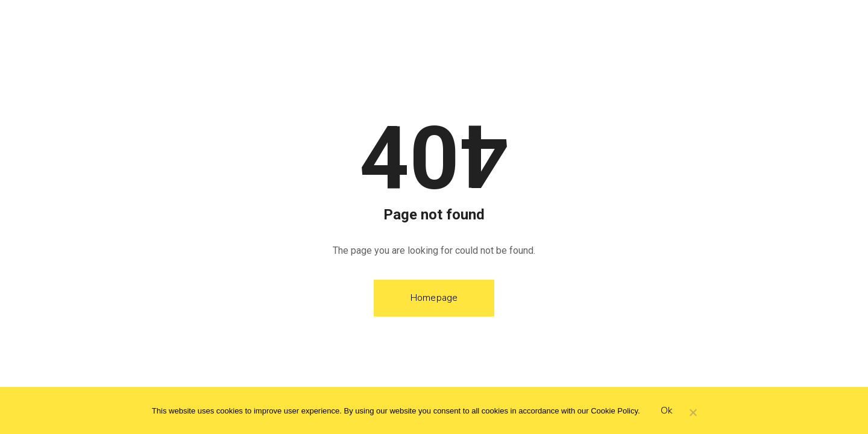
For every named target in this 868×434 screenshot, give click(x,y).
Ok (667, 410)
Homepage (434, 298)
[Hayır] (693, 414)
